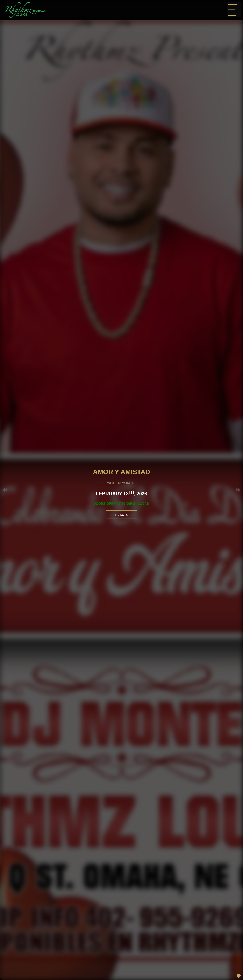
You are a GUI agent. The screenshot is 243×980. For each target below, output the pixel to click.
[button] (238, 490)
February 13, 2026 (134, 494)
